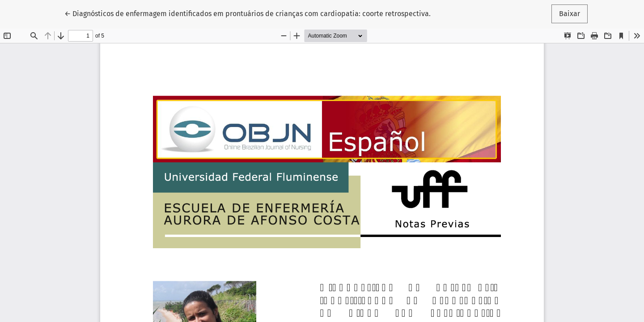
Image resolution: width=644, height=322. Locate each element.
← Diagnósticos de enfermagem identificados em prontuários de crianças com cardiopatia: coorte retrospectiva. (248, 13)
